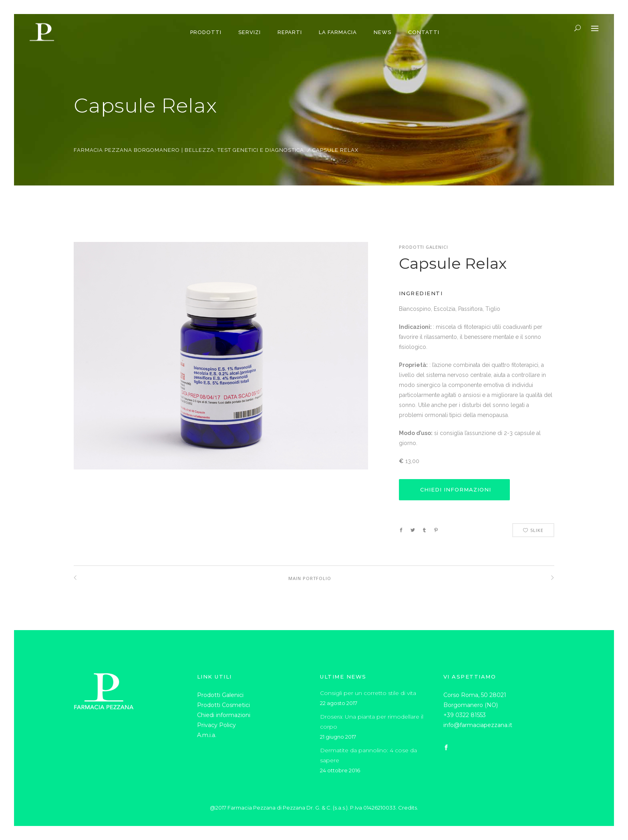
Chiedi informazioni (224, 715)
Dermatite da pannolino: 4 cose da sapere (368, 755)
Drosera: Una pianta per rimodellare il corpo (372, 722)
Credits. (408, 808)
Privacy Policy (216, 725)
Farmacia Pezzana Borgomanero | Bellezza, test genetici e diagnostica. (190, 150)
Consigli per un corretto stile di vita (368, 693)
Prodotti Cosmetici (223, 705)
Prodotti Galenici (220, 695)
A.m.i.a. (207, 735)
